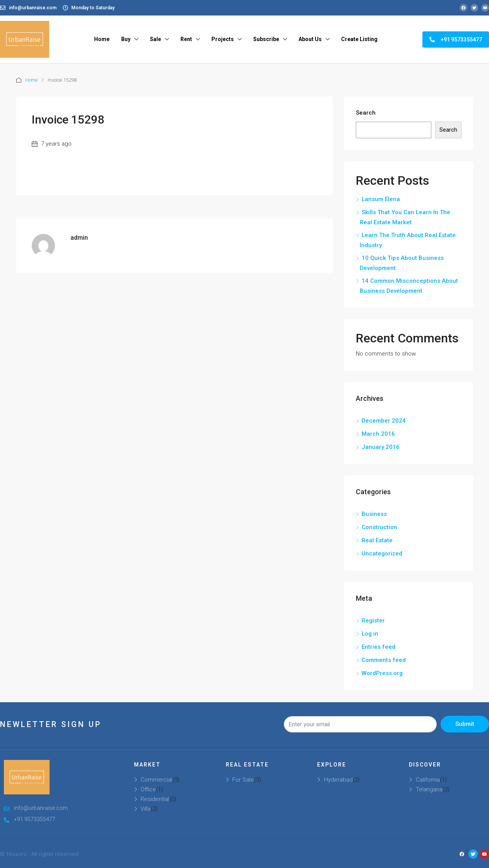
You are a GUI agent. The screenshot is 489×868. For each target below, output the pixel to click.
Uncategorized (382, 553)
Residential (155, 799)
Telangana (429, 789)
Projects (223, 39)
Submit (465, 724)
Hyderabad (338, 780)
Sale (155, 39)
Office (148, 789)
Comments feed (384, 660)
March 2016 (378, 434)
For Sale (243, 780)
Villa (146, 809)
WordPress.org (382, 673)
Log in (370, 634)
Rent (186, 39)
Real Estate (377, 540)
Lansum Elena (381, 199)
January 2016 (381, 447)
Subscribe (266, 39)
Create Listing (359, 39)
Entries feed (378, 647)
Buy (126, 39)
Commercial (156, 780)
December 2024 (384, 421)
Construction (379, 527)
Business (374, 514)
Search (366, 113)
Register (373, 620)
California (428, 780)
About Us (310, 39)
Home (102, 39)
